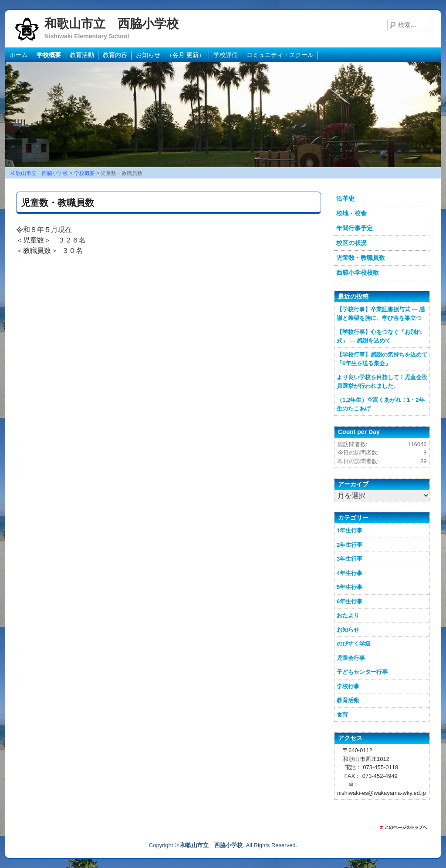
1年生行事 (350, 530)
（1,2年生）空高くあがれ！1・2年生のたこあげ (381, 404)
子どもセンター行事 (362, 672)
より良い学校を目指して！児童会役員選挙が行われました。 (382, 382)
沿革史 (345, 198)
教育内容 (115, 55)
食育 (342, 715)
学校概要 (49, 55)
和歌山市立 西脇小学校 (111, 24)
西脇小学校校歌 (358, 273)
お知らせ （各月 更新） (170, 55)
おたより (348, 615)
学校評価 (226, 55)
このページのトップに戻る (406, 828)
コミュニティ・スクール (280, 55)
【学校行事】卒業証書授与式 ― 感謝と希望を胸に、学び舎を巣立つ (381, 314)
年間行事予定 (355, 228)
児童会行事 (351, 658)
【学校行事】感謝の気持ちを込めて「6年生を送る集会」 (382, 359)
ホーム (19, 55)
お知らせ (348, 630)
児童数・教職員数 (361, 258)
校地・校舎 (351, 213)
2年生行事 (350, 545)
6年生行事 (350, 601)
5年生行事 (350, 587)
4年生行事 (350, 573)
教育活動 (82, 55)
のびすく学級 (354, 644)
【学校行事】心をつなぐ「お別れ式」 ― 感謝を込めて (379, 336)
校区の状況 (351, 243)
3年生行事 (350, 559)
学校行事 (348, 686)
